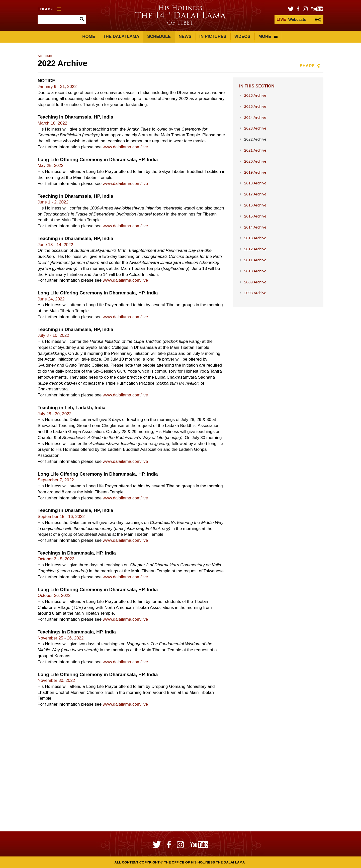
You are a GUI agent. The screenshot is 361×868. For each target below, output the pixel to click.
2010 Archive (255, 271)
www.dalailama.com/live (125, 147)
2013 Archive (255, 238)
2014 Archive (255, 227)
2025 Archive (255, 106)
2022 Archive (255, 139)
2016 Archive (255, 205)
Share (307, 66)
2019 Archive (255, 172)
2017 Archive (255, 194)
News (185, 36)
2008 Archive (255, 293)
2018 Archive (255, 183)
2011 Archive (255, 260)
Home (89, 36)
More (268, 36)
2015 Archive (255, 216)
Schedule (159, 36)
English (49, 9)
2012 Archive (255, 249)
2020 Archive (255, 161)
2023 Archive (255, 128)
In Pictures (213, 36)
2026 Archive (255, 95)
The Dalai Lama (121, 36)
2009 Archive (255, 282)
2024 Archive (255, 117)
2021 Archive (255, 150)
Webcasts (291, 19)
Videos (242, 36)
